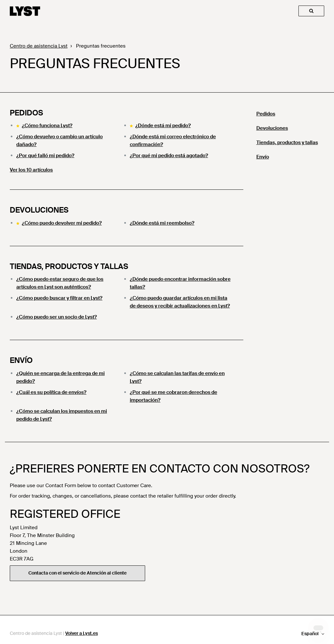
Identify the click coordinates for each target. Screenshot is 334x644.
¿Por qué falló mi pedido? (45, 156)
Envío (21, 360)
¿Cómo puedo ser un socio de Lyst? (57, 317)
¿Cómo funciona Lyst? (47, 126)
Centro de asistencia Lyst (39, 46)
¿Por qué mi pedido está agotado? (169, 156)
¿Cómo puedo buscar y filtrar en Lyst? (59, 298)
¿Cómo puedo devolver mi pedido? (62, 223)
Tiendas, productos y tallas (69, 266)
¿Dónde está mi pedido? (163, 126)
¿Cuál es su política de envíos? (51, 392)
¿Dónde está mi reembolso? (162, 223)
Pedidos (26, 113)
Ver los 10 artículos (31, 170)
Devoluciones (39, 210)
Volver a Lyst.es (82, 633)
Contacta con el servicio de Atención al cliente (77, 573)
